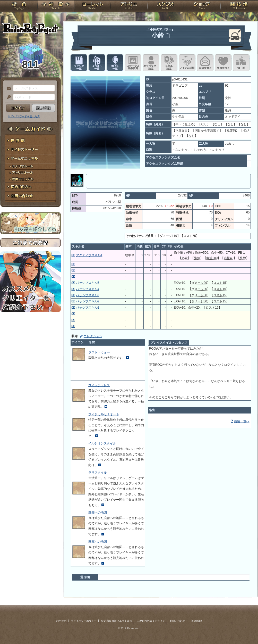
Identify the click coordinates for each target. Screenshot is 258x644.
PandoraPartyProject (31, 28)
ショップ (202, 6)
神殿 (56, 6)
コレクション (93, 336)
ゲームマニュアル (31, 159)
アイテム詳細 (187, 63)
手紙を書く (205, 63)
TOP (19, 6)
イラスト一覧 (97, 63)
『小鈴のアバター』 (161, 29)
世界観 (31, 141)
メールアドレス (7, 88)
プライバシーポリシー (84, 621)
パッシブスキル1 (88, 308)
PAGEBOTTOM (245, 630)
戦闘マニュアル (31, 179)
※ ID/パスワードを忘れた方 (24, 116)
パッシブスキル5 (88, 283)
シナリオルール (31, 166)
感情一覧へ (242, 421)
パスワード (7, 97)
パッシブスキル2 (88, 301)
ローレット (92, 6)
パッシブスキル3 (88, 295)
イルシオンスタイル (102, 443)
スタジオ (166, 6)
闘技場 (239, 6)
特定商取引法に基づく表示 (117, 621)
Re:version (196, 621)
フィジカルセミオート (104, 414)
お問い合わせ (31, 196)
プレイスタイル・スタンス (169, 343)
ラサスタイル (98, 473)
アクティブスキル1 (89, 255)
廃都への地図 (98, 513)
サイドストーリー (31, 150)
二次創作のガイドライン (151, 621)
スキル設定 (169, 63)
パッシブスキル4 (88, 289)
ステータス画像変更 (133, 63)
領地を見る (241, 63)
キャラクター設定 (151, 63)
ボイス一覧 (115, 63)
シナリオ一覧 (79, 63)
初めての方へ (31, 187)
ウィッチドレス (99, 385)
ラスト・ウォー (99, 352)
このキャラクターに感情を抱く (223, 63)
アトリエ (129, 6)
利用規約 (61, 621)
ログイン (18, 108)
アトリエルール (31, 173)
